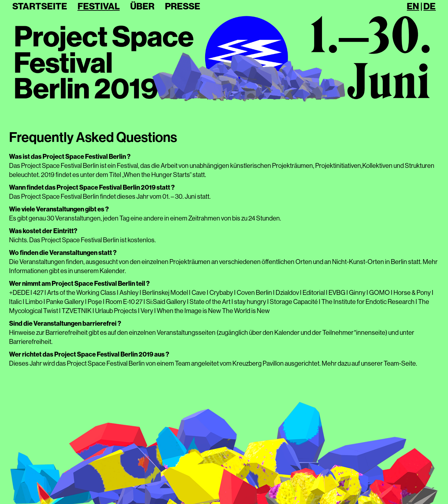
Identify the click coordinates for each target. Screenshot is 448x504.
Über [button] (142, 6)
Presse (183, 6)
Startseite (40, 6)
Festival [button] (99, 6)
